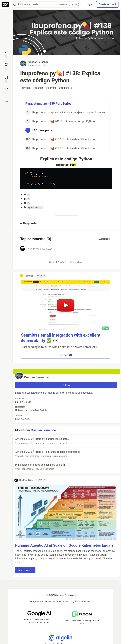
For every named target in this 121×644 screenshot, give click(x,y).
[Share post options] (6, 101)
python (26, 88)
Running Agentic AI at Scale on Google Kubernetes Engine (64, 545)
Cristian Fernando (38, 62)
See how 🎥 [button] (66, 355)
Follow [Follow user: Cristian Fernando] (66, 385)
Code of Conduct (57, 262)
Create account (107, 4)
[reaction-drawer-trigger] (6, 54)
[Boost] (6, 90)
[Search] (15, 4)
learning (51, 88)
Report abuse (77, 262)
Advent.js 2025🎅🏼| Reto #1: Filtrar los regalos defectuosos (66, 454)
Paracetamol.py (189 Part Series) (49, 104)
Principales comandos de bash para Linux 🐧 (66, 467)
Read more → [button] (25, 570)
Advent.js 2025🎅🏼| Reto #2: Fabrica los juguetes (66, 441)
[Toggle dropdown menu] (115, 276)
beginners (65, 88)
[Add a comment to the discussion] (69, 251)
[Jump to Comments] (6, 66)
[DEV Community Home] (5, 4)
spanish (38, 88)
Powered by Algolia (69, 5)
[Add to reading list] (6, 79)
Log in (89, 4)
